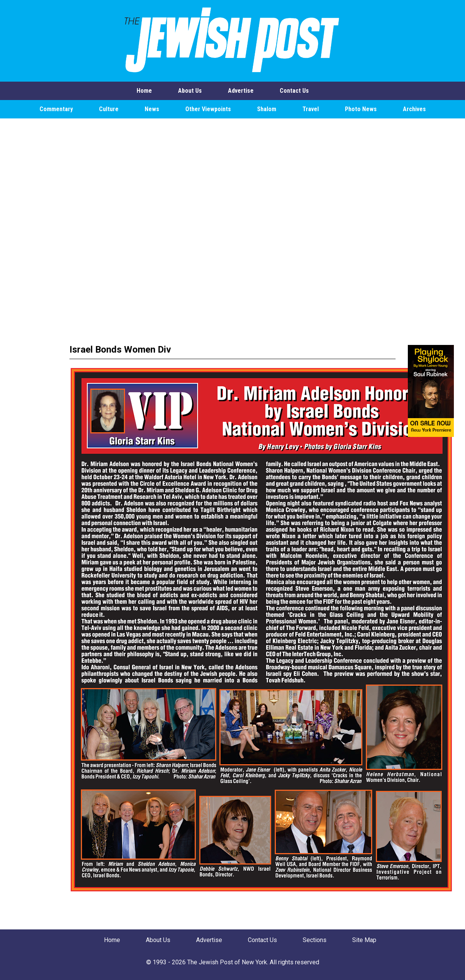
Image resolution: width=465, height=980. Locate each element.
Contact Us (294, 91)
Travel (311, 109)
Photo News (361, 109)
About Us (190, 91)
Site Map (364, 940)
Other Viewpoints (208, 109)
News (152, 109)
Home (144, 91)
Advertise (241, 91)
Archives (414, 109)
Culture (109, 109)
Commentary (56, 109)
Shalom (267, 109)
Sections (315, 940)
